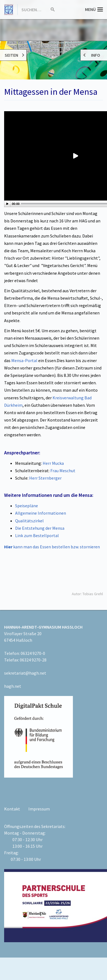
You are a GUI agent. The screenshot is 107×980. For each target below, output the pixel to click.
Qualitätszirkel (29, 521)
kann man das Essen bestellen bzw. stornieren (52, 547)
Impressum (39, 809)
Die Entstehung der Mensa (40, 528)
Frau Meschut (63, 471)
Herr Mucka (53, 463)
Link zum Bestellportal (37, 535)
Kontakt (12, 809)
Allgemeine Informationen (41, 513)
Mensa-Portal (25, 360)
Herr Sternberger (45, 478)
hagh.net (13, 686)
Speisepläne (27, 506)
